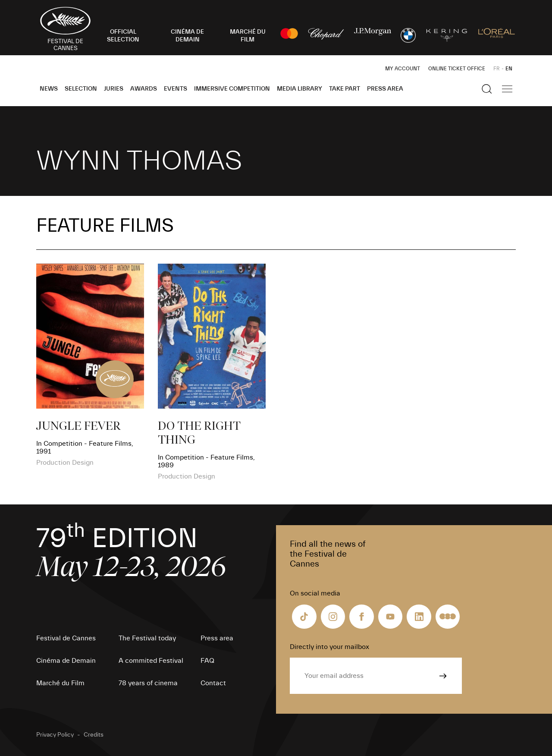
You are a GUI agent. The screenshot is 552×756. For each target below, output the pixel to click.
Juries (114, 89)
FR (497, 69)
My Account (403, 69)
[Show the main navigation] (507, 89)
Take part (345, 89)
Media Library (300, 89)
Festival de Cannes (66, 638)
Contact (213, 683)
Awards (144, 89)
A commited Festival (151, 661)
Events (176, 89)
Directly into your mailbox (329, 647)
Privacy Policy (55, 735)
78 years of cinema (148, 683)
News (49, 89)
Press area (385, 89)
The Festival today (147, 638)
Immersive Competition (232, 89)
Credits (94, 735)
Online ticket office (457, 69)
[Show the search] (487, 89)
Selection (81, 89)
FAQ (207, 661)
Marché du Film (60, 683)
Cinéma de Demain (66, 661)
